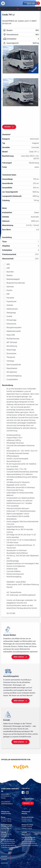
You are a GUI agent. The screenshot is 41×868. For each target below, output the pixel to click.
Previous (2, 99)
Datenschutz (4, 863)
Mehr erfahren (19, 657)
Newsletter (27, 803)
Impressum (4, 856)
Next (39, 99)
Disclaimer (4, 860)
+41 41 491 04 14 (6, 802)
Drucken (7, 127)
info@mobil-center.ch (7, 804)
